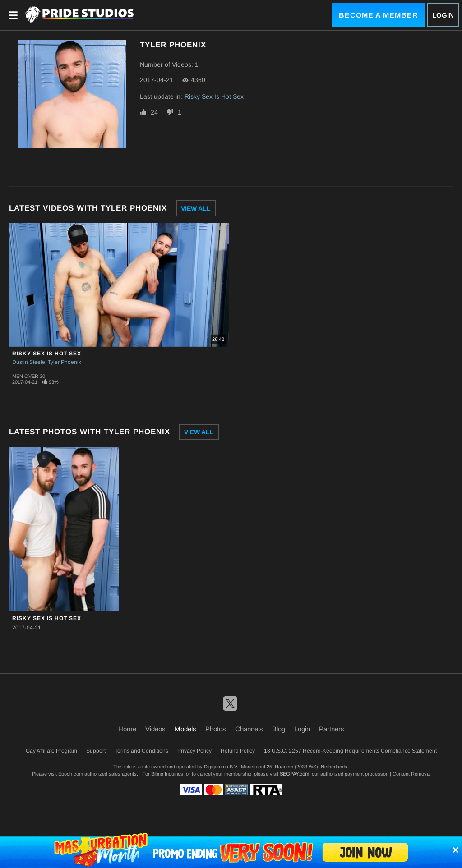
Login (443, 15)
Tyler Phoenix (65, 362)
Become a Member (379, 15)
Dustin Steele (29, 362)
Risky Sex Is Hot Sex (214, 96)
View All (196, 208)
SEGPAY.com (294, 774)
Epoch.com (71, 774)
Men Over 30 (29, 376)
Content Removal (411, 774)
